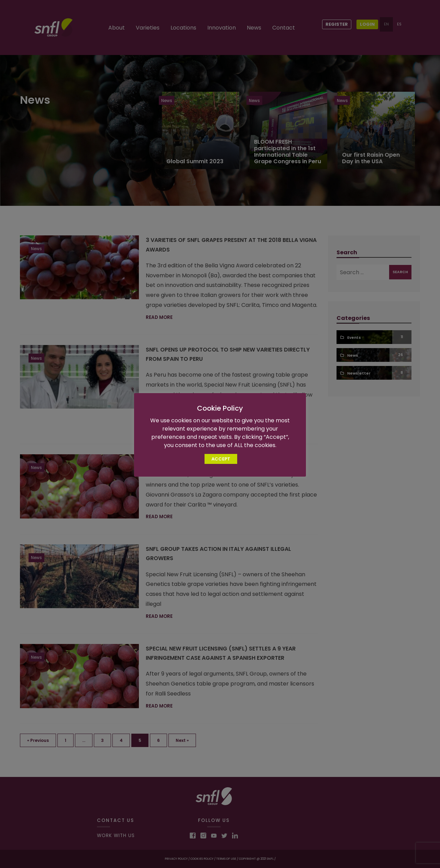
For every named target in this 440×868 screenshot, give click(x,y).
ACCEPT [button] (221, 459)
